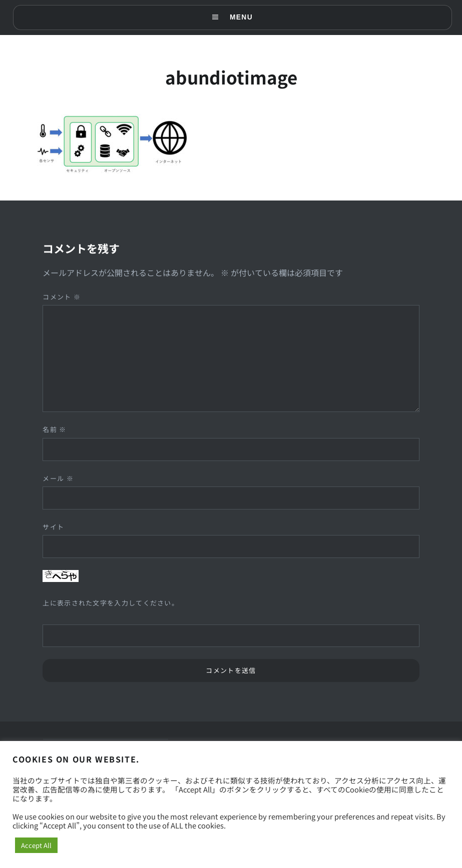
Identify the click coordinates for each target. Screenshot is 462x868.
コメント (62, 297)
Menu (241, 17)
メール (58, 478)
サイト (53, 527)
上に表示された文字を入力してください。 (111, 603)
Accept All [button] (36, 845)
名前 (54, 429)
